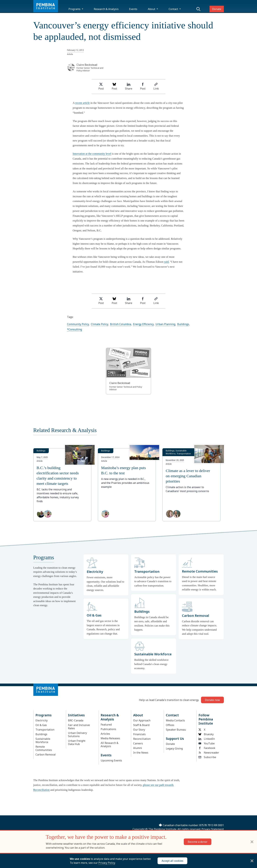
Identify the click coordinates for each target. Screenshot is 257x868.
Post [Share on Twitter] (101, 86)
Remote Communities (44, 748)
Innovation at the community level (92, 154)
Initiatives (76, 715)
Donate (217, 9)
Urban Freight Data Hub (77, 742)
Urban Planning (165, 324)
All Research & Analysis (110, 745)
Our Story (139, 730)
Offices (170, 725)
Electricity (42, 720)
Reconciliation (142, 739)
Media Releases (110, 738)
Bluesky (206, 734)
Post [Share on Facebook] (143, 86)
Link (156, 86)
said (166, 262)
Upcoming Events (111, 760)
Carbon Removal (46, 755)
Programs (74, 9)
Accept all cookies (172, 861)
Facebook (207, 748)
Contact (173, 9)
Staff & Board (141, 725)
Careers (138, 743)
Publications (108, 729)
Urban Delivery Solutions (77, 735)
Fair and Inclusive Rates (79, 727)
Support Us (175, 739)
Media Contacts (175, 720)
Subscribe (207, 757)
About (151, 9)
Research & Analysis (106, 9)
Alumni (138, 748)
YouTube (207, 743)
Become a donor (198, 842)
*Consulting (74, 329)
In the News (141, 753)
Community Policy (78, 324)
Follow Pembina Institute (206, 719)
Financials (139, 734)
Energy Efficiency (143, 324)
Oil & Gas (41, 725)
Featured (106, 725)
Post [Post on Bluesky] (114, 86)
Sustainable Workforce (43, 740)
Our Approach (142, 720)
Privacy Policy (107, 863)
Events (133, 9)
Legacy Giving (174, 748)
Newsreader (209, 753)
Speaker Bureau (176, 730)
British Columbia (121, 324)
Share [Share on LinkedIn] (129, 86)
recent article (82, 103)
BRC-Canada (76, 720)
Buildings (183, 324)
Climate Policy (99, 324)
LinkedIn (207, 739)
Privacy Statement (213, 829)
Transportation (45, 730)
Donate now (212, 700)
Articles (105, 734)
